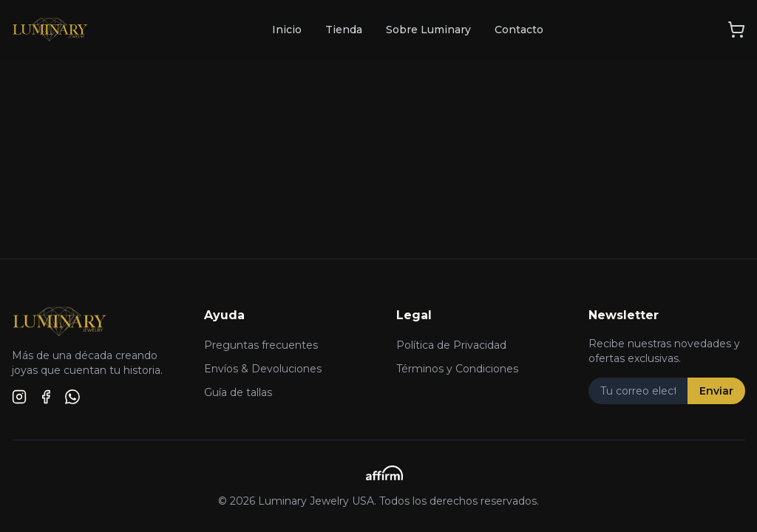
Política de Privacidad (451, 345)
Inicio (287, 30)
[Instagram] (19, 397)
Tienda (344, 30)
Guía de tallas (238, 392)
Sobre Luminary (428, 30)
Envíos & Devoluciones (263, 369)
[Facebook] (46, 397)
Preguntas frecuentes (261, 345)
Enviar (716, 391)
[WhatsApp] (72, 397)
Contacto (519, 30)
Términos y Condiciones (457, 369)
